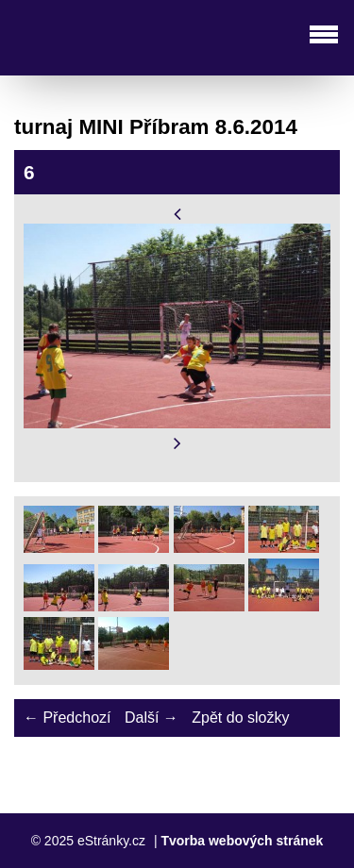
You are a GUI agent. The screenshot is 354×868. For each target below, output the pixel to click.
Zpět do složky (240, 718)
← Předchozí (67, 718)
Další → (152, 718)
